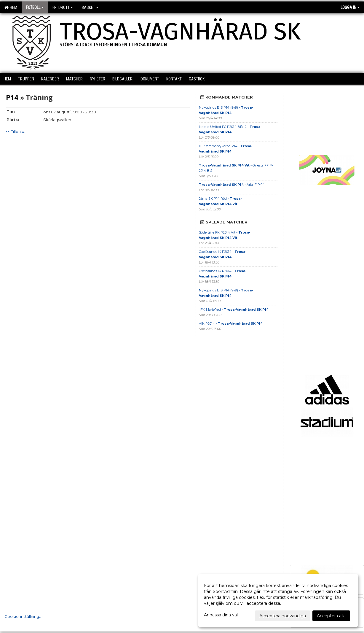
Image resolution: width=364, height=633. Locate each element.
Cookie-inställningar (24, 616)
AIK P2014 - (231, 323)
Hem (11, 7)
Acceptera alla (331, 616)
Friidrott (63, 7)
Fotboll (35, 7)
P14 (12, 97)
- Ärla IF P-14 (232, 185)
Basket (90, 7)
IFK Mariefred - (234, 310)
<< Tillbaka (16, 131)
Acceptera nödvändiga (283, 616)
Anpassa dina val (221, 615)
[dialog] (278, 600)
